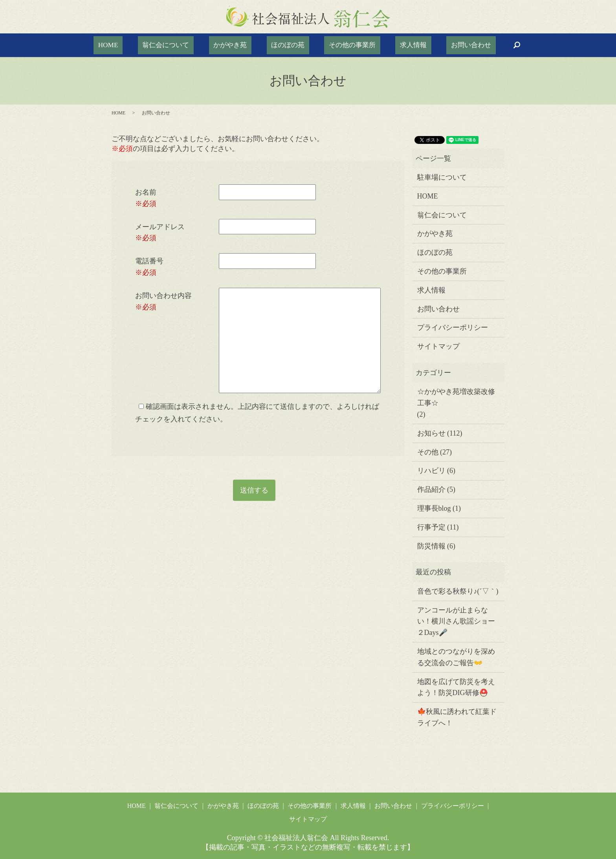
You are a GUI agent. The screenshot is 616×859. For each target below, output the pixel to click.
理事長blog (434, 508)
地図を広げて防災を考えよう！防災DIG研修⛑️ (456, 687)
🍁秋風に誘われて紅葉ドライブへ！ (457, 717)
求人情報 (390, 45)
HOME (142, 45)
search (477, 45)
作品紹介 (431, 489)
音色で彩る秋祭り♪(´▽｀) (458, 591)
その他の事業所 (341, 45)
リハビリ (431, 471)
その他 (428, 452)
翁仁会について (189, 45)
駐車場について (442, 177)
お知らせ (431, 433)
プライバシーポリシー (453, 327)
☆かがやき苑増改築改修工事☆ (456, 397)
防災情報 (431, 546)
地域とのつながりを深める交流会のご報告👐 (456, 657)
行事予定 (431, 527)
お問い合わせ (437, 45)
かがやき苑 (242, 45)
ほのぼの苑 (288, 45)
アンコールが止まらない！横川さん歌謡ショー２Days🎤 (456, 622)
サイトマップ (438, 346)
